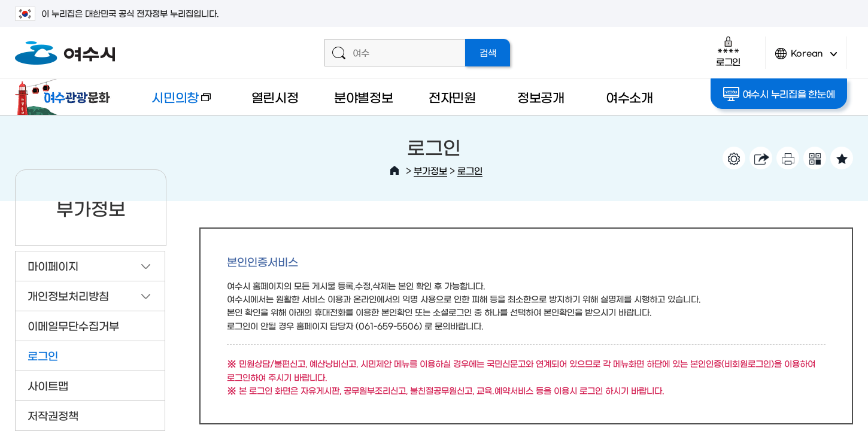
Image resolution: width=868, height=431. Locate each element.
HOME (394, 171)
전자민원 (452, 97)
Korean (806, 58)
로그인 (728, 51)
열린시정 (275, 97)
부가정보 (430, 170)
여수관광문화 (66, 97)
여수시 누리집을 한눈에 (779, 94)
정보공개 (541, 97)
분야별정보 (364, 97)
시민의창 (171, 103)
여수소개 (629, 97)
